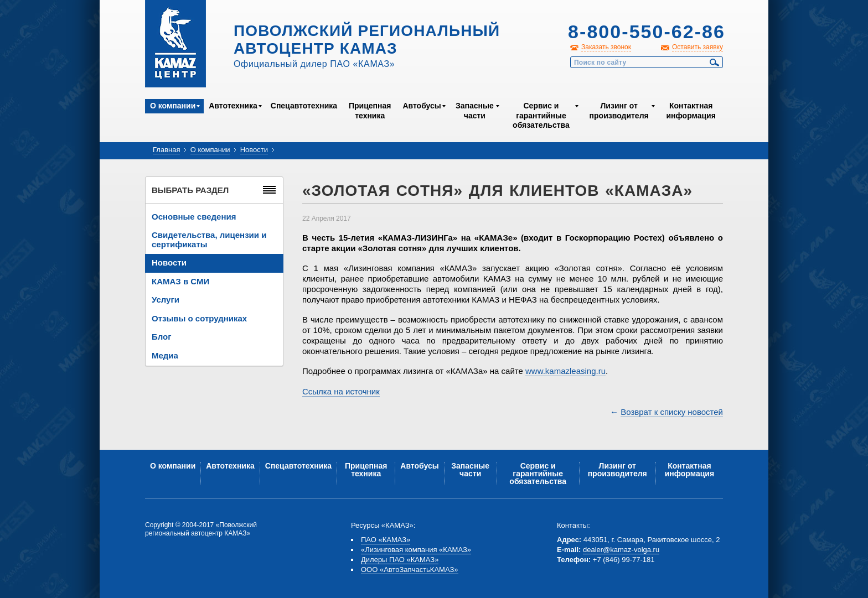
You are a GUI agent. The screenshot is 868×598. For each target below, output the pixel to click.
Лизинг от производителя (619, 111)
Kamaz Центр (175, 44)
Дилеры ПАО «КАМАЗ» (400, 560)
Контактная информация (691, 111)
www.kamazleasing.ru (565, 371)
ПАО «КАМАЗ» (386, 540)
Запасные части (475, 111)
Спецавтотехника (304, 106)
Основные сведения (194, 217)
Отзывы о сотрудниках (199, 318)
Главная (166, 150)
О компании (173, 106)
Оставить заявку (697, 47)
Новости (254, 150)
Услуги (166, 300)
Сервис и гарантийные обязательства (541, 115)
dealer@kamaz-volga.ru (621, 550)
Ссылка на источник (341, 391)
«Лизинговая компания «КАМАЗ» (416, 550)
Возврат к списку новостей (672, 412)
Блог (162, 337)
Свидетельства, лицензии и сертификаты (209, 240)
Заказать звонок (606, 47)
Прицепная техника (370, 111)
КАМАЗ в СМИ (180, 281)
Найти (715, 63)
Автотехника (233, 106)
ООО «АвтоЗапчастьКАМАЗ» (410, 570)
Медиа (165, 355)
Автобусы (422, 106)
